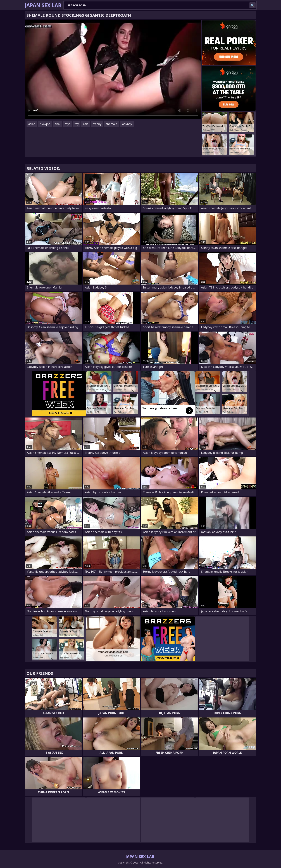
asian (32, 124)
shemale (111, 124)
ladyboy (127, 124)
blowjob (45, 124)
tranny (97, 124)
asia (86, 124)
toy (77, 124)
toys (67, 124)
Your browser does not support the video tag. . (113, 69)
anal (58, 124)
